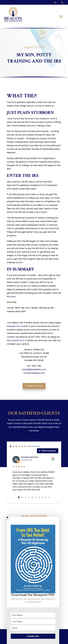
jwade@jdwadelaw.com (34, 369)
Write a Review (47, 451)
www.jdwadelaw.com (34, 373)
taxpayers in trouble (17, 326)
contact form (18, 340)
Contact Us (34, 386)
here (13, 297)
